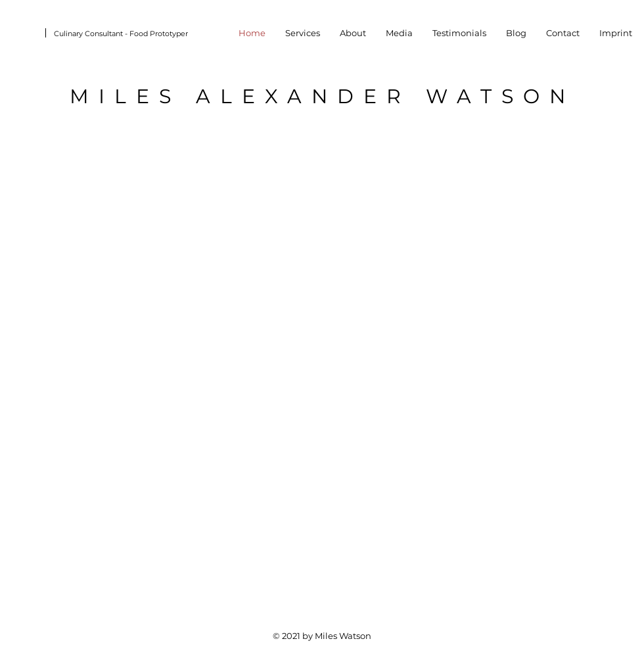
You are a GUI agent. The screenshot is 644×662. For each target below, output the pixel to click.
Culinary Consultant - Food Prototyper (121, 34)
